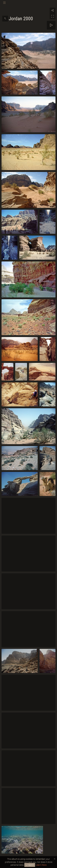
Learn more (41, 865)
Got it (31, 865)
